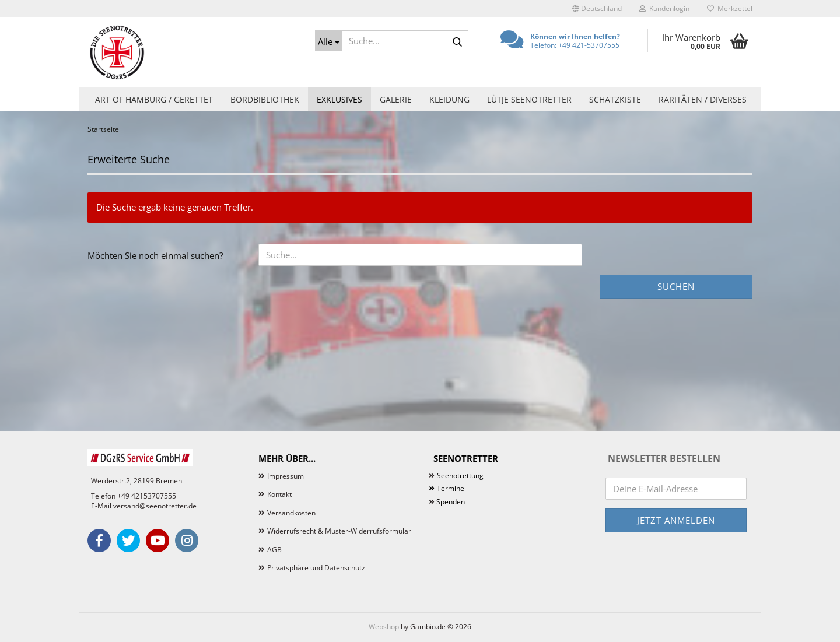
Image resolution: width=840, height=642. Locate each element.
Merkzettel (730, 8)
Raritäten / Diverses (703, 99)
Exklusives (339, 99)
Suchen (676, 286)
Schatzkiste (615, 99)
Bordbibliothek (265, 99)
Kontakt (279, 494)
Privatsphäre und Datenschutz (316, 568)
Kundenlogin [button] (664, 8)
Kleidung (449, 99)
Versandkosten (291, 513)
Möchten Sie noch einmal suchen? (155, 255)
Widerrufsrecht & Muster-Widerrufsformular (339, 531)
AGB (274, 550)
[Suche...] (328, 41)
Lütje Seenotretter (529, 99)
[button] (597, 9)
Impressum (286, 476)
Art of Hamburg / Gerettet (154, 99)
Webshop (384, 627)
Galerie (396, 99)
